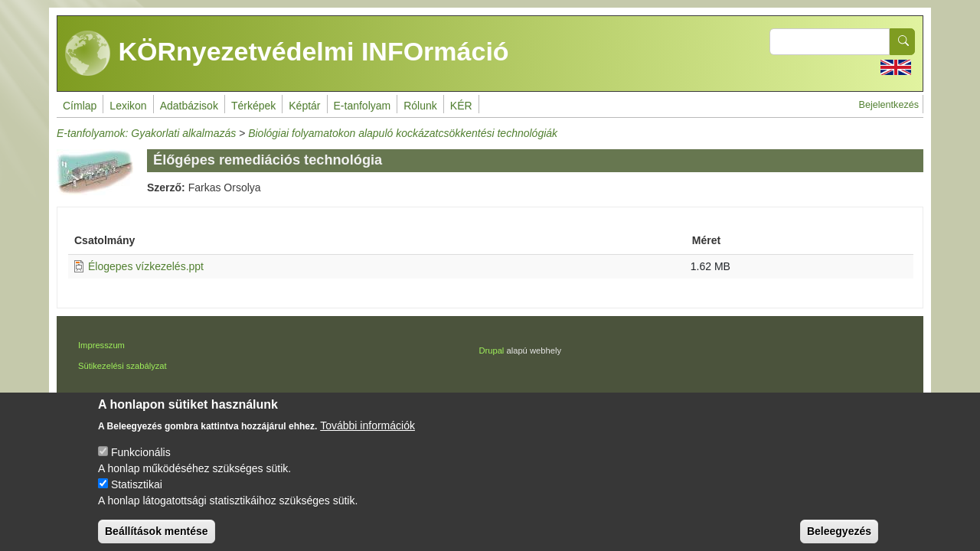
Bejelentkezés (889, 105)
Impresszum (101, 345)
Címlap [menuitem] (80, 106)
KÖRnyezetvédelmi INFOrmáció (287, 54)
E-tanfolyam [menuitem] (363, 106)
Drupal (491, 350)
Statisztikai (137, 496)
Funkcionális (141, 464)
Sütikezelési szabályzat (122, 366)
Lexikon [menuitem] (128, 106)
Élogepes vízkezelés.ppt (146, 266)
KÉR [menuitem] (461, 106)
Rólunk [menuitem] (420, 106)
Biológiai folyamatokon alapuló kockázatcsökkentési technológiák (403, 133)
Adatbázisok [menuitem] (189, 106)
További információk (367, 437)
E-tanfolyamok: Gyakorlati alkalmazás (146, 133)
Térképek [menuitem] (253, 106)
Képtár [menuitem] (304, 106)
